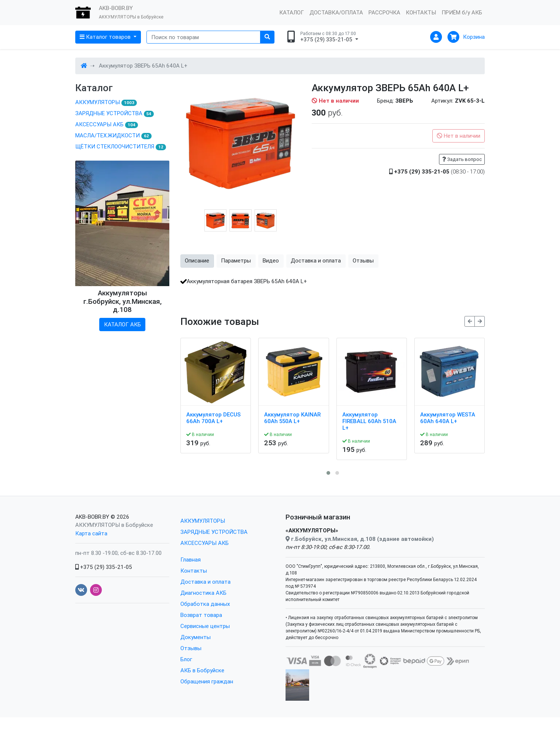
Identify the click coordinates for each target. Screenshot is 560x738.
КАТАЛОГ (292, 12)
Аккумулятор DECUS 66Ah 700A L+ (213, 418)
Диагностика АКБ (203, 593)
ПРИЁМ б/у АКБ (462, 12)
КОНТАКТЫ (421, 12)
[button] (328, 473)
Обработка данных (205, 604)
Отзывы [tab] (363, 260)
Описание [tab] (197, 260)
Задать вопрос (462, 159)
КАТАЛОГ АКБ (122, 324)
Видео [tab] (271, 260)
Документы (196, 637)
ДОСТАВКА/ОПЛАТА (336, 12)
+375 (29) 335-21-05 (104, 567)
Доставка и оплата (205, 582)
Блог (186, 659)
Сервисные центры (205, 626)
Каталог (94, 88)
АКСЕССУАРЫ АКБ (107, 124)
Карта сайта (91, 533)
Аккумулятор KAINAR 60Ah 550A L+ (292, 418)
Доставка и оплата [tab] (316, 260)
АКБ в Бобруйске (202, 670)
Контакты (194, 571)
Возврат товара (201, 615)
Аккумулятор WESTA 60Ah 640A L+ (448, 418)
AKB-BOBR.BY (92, 517)
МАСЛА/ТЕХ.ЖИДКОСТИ (113, 135)
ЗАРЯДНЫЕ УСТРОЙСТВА (115, 113)
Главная (191, 559)
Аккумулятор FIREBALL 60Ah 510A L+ (369, 421)
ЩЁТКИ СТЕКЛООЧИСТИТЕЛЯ (121, 147)
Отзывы (191, 648)
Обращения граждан (207, 681)
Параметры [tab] (236, 260)
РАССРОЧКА (384, 12)
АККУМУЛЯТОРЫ (106, 102)
